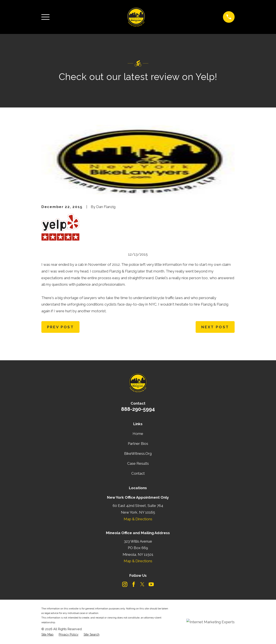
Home (138, 434)
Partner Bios (138, 444)
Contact (138, 473)
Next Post (215, 327)
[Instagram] (125, 584)
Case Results (138, 463)
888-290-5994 (138, 409)
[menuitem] (47, 635)
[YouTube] (151, 584)
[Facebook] (134, 584)
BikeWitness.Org (138, 453)
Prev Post (61, 327)
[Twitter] (142, 584)
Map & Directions (138, 519)
